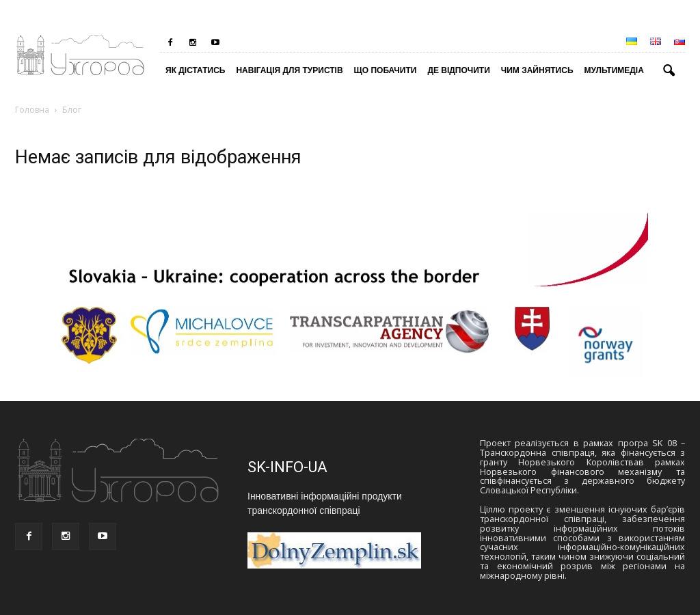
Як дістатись (195, 70)
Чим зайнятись (537, 70)
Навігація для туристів (289, 70)
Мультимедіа (614, 70)
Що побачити (386, 70)
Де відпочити (458, 70)
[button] (669, 71)
